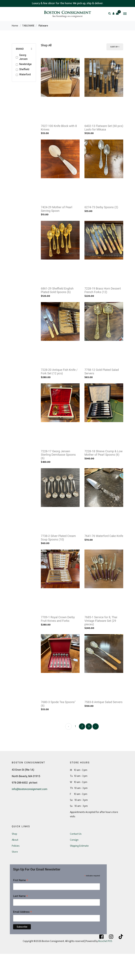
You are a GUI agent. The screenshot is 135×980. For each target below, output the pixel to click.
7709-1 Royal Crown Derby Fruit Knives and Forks (58, 642)
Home (15, 26)
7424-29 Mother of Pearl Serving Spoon (57, 216)
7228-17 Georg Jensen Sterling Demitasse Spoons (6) (58, 471)
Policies (16, 872)
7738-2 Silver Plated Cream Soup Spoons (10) (58, 557)
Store (15, 878)
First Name (21, 907)
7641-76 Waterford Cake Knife (104, 556)
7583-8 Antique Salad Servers (103, 728)
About (15, 866)
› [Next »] (96, 753)
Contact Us (76, 860)
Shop (14, 860)
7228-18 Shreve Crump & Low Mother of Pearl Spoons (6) (104, 469)
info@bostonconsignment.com (30, 815)
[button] (113, 13)
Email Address (23, 938)
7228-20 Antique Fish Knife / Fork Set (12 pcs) (59, 385)
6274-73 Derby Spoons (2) (101, 214)
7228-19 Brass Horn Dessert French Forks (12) (103, 300)
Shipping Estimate (79, 872)
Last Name (21, 922)
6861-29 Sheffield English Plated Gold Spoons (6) (57, 300)
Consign (74, 866)
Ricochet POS (105, 967)
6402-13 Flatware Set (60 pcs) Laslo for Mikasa (104, 131)
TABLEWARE (28, 26)
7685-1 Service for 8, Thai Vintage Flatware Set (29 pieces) (101, 644)
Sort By (114, 47)
